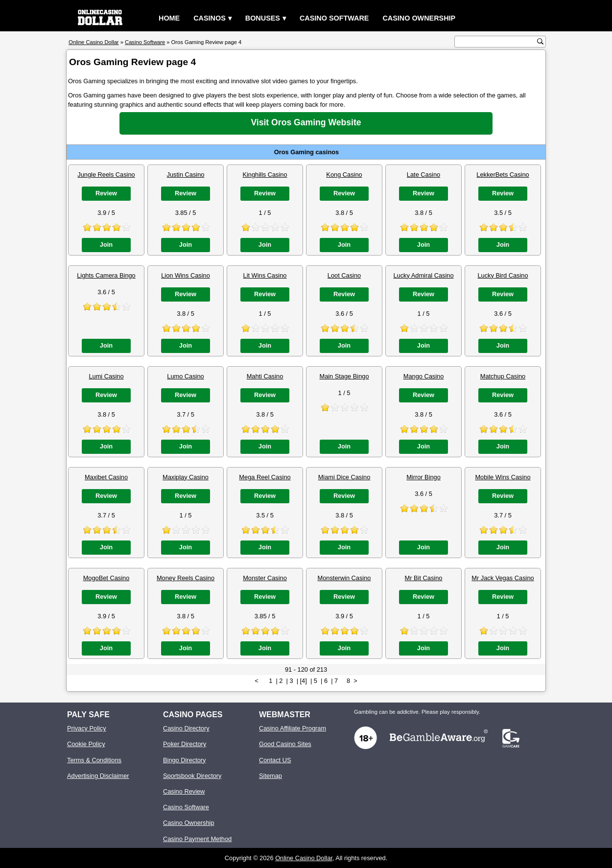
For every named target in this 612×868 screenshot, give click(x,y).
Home (169, 18)
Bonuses (263, 18)
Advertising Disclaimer (98, 776)
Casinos (210, 18)
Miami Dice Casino (344, 477)
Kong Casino (344, 175)
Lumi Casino (106, 376)
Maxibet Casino (106, 477)
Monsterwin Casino (344, 578)
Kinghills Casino (265, 175)
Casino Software (334, 18)
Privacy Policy (87, 728)
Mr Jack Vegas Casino (503, 578)
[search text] (497, 42)
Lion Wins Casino (186, 275)
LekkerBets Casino (503, 175)
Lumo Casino (185, 376)
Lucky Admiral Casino (423, 275)
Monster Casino (265, 578)
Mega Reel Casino (265, 477)
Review (106, 193)
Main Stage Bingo (344, 376)
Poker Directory (185, 744)
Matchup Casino (503, 376)
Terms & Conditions (94, 760)
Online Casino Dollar (304, 858)
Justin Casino (186, 175)
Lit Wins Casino (265, 275)
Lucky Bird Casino (503, 275)
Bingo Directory (184, 760)
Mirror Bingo (424, 477)
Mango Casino (424, 376)
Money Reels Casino (186, 578)
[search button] (540, 41)
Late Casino (424, 175)
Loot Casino (344, 275)
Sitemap (271, 776)
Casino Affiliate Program (293, 728)
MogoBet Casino (106, 578)
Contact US (275, 760)
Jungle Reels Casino (106, 175)
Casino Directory (186, 728)
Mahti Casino (265, 376)
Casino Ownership (419, 18)
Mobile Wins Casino (503, 477)
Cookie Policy (86, 744)
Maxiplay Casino (186, 477)
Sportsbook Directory (192, 776)
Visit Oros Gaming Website (306, 122)
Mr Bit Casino (424, 578)
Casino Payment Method (197, 839)
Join (106, 245)
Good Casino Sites (285, 744)
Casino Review (184, 791)
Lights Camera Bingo (106, 275)
